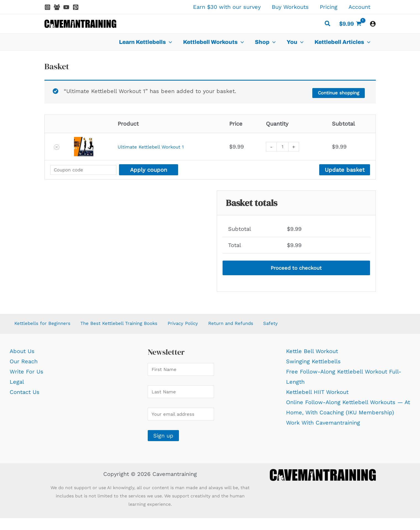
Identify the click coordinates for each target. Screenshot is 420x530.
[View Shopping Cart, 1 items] (350, 24)
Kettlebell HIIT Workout (317, 396)
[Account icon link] (373, 24)
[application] (169, 42)
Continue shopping (334, 92)
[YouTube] (66, 7)
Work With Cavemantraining (323, 426)
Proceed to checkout (296, 268)
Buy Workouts (290, 7)
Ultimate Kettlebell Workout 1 (153, 146)
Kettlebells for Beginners (43, 326)
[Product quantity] (288, 146)
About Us (22, 355)
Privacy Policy (198, 326)
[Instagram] (47, 7)
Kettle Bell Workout (312, 355)
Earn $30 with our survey (227, 7)
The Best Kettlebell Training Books (128, 326)
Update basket (345, 169)
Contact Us (25, 396)
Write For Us (27, 375)
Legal (17, 385)
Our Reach (24, 365)
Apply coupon (162, 169)
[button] (328, 24)
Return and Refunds (249, 326)
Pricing (329, 7)
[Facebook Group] (57, 7)
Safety (290, 326)
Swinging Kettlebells (313, 365)
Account (359, 7)
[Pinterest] (76, 7)
